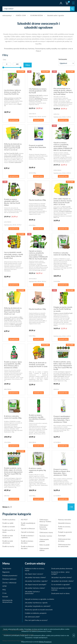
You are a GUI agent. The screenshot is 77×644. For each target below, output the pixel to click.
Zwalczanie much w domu (60, 593)
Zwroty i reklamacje (9, 583)
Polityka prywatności (10, 575)
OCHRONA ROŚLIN (36, 15)
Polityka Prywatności (45, 642)
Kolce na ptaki (44, 545)
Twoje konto (61, 3)
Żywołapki (62, 536)
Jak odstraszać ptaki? (32, 617)
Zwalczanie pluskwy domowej (62, 568)
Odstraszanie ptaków (44, 540)
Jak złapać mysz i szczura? (34, 574)
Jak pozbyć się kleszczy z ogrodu (36, 603)
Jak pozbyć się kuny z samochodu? (32, 592)
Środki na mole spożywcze (8, 536)
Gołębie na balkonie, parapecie (36, 613)
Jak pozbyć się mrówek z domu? (62, 581)
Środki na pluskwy (9, 520)
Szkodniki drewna (64, 523)
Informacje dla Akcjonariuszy (7, 601)
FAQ (4, 590)
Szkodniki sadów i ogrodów (56, 15)
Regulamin (6, 572)
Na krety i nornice (46, 536)
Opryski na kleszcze (28, 528)
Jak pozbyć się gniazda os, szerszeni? (38, 606)
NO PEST (24, 520)
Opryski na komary (28, 532)
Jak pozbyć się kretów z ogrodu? (36, 581)
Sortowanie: (63, 59)
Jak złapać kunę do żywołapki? (36, 584)
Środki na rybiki (8, 523)
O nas (4, 593)
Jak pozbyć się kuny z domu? (35, 588)
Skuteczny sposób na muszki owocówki (39, 610)
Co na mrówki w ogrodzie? (61, 584)
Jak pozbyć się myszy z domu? (35, 577)
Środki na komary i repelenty (27, 536)
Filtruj (28, 65)
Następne (71, 507)
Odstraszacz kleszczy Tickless (45, 520)
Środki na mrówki (9, 527)
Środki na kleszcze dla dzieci (27, 547)
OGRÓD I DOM (21, 15)
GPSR (4, 586)
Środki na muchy (8, 546)
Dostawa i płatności (9, 579)
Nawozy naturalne (64, 520)
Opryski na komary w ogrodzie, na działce (39, 599)
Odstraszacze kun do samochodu (64, 545)
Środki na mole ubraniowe (8, 542)
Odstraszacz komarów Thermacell (44, 527)
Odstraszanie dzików (44, 549)
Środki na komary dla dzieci (27, 542)
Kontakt (5, 597)
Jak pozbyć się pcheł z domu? (61, 577)
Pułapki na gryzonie (65, 532)
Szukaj (72, 9)
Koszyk (67, 2)
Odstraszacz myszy (46, 532)
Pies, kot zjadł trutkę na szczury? (36, 620)
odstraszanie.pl (11, 3)
